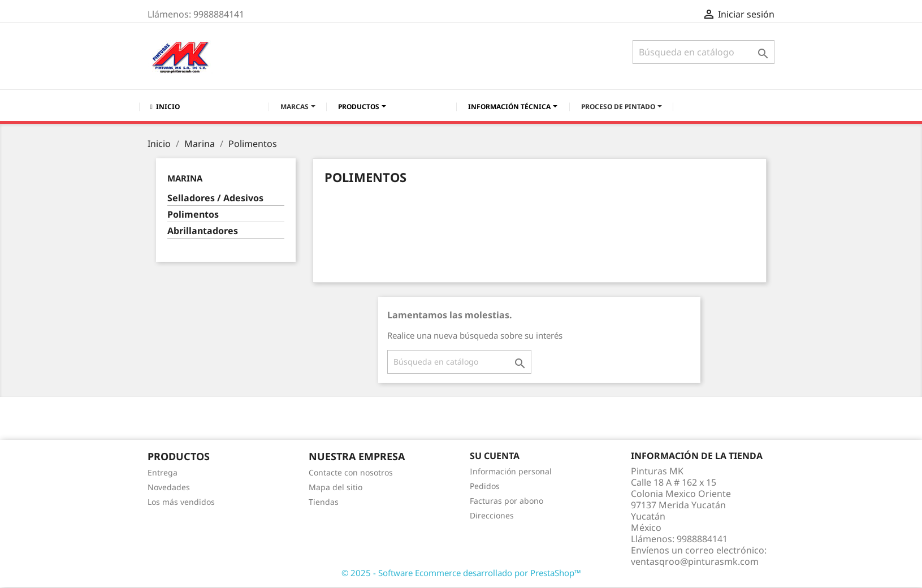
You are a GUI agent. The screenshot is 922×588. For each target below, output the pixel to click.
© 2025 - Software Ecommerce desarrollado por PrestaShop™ (461, 573)
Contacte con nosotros (351, 472)
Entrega (163, 472)
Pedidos (485, 486)
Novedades (169, 487)
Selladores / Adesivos (215, 198)
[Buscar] (704, 52)
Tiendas (324, 502)
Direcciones (492, 515)
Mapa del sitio (336, 487)
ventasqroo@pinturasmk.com (695, 561)
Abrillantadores (203, 231)
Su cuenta (495, 456)
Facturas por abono (507, 501)
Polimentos (193, 215)
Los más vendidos (181, 502)
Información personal (511, 471)
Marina (185, 178)
